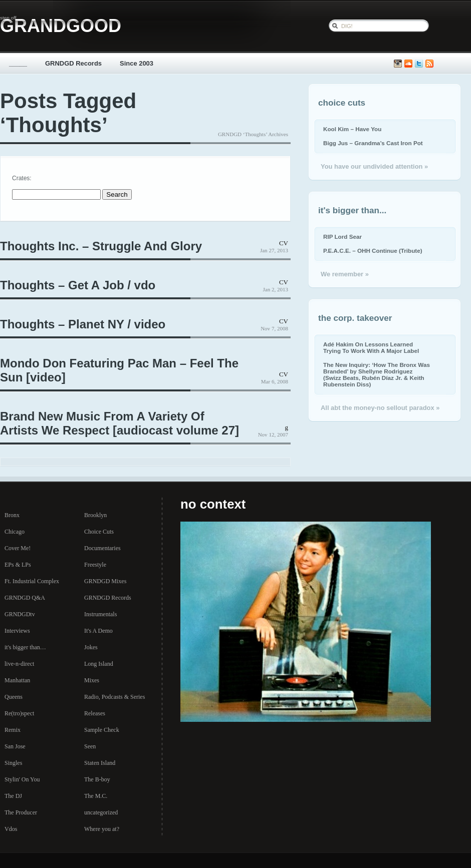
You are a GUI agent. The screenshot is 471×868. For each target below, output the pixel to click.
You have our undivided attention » (374, 166)
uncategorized (101, 812)
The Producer (21, 812)
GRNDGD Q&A (25, 598)
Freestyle (95, 565)
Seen (90, 746)
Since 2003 (137, 63)
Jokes (91, 647)
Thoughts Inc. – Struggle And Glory (101, 246)
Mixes (92, 680)
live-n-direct (19, 664)
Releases (95, 713)
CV (284, 243)
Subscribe (429, 64)
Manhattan (17, 680)
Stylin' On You (22, 779)
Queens (14, 697)
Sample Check (102, 730)
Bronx (12, 515)
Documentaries (102, 548)
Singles (13, 763)
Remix (13, 730)
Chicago (15, 532)
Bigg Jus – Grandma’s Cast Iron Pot (373, 143)
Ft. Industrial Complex (32, 581)
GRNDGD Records (73, 63)
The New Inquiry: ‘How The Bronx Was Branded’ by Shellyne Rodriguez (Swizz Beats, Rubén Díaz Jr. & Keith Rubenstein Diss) (377, 374)
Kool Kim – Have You (352, 129)
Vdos (11, 829)
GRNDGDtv (20, 614)
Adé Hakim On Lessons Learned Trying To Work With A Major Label (371, 347)
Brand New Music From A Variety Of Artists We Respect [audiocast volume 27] (120, 423)
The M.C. (96, 796)
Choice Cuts (99, 532)
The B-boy (97, 779)
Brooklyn (95, 515)
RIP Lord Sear (342, 237)
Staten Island (100, 763)
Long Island (99, 664)
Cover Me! (18, 548)
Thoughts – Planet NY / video (83, 324)
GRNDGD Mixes (105, 581)
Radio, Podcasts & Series (114, 697)
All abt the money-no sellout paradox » (380, 408)
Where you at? (102, 829)
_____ (18, 63)
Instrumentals (100, 614)
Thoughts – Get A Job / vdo (78, 285)
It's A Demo (98, 631)
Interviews (17, 631)
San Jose (15, 746)
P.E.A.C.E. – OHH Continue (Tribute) (373, 251)
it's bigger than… (25, 647)
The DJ (13, 796)
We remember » (345, 274)
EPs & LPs (18, 565)
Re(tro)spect (19, 713)
